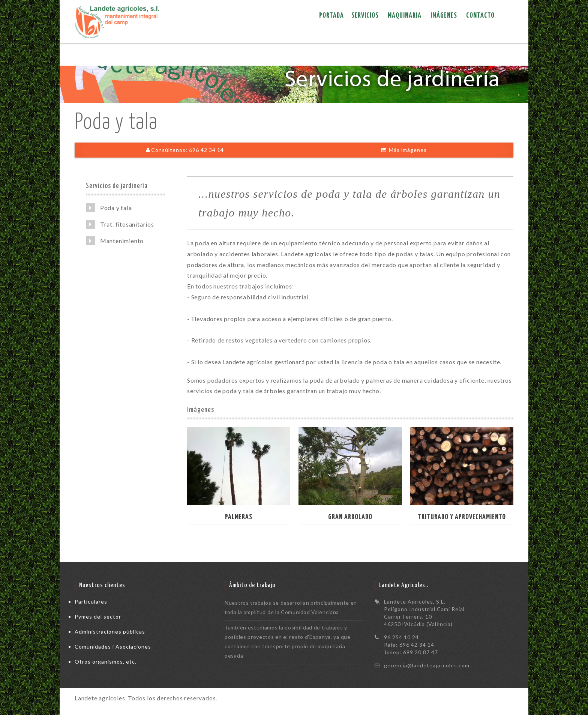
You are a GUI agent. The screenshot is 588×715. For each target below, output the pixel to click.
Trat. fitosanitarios (120, 224)
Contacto (480, 16)
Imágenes (444, 16)
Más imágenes (404, 150)
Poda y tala (109, 208)
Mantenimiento (115, 241)
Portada (331, 16)
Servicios (365, 16)
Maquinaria (405, 16)
